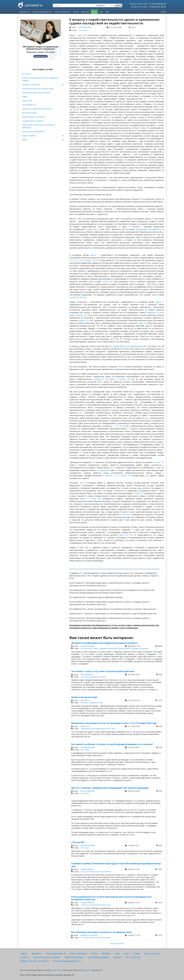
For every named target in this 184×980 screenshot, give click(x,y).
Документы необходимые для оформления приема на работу (104, 643)
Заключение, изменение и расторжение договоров (38, 126)
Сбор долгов (27, 101)
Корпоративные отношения (34, 117)
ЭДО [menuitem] (107, 12)
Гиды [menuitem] (101, 12)
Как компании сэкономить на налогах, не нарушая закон (102, 932)
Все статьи (26, 74)
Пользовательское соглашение (46, 957)
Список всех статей (117, 944)
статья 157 (138, 493)
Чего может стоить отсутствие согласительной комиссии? (103, 671)
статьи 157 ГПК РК (127, 535)
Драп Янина (85, 700)
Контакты (24, 957)
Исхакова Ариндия (88, 646)
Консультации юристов (56, 953)
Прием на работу (125, 648)
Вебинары (106, 953)
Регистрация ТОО (29, 105)
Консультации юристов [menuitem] (42, 12)
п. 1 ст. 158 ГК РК (154, 99)
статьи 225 (107, 282)
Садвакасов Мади (87, 869)
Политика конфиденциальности (67, 961)
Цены (117, 953)
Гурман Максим (86, 674)
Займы (25, 97)
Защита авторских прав (84, 697)
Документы (25, 12)
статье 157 (159, 462)
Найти (118, 5)
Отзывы (137, 953)
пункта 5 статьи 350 (90, 499)
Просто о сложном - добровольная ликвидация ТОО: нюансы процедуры (110, 788)
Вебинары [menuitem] (85, 12)
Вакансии (117, 957)
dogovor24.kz (57, 970)
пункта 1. (95, 255)
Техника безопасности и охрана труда (38, 89)
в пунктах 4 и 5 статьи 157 (117, 476)
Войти (163, 12)
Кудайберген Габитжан (89, 935)
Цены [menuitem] (94, 12)
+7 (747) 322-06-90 (157, 7)
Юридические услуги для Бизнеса (34, 961)
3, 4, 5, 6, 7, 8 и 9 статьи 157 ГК (84, 260)
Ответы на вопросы (78, 953)
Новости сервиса (29, 136)
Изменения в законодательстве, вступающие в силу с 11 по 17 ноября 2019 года (114, 723)
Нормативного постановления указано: (130, 346)
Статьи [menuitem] (76, 12)
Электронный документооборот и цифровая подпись (40, 79)
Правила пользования (74, 957)
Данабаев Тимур (85, 27)
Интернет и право (29, 113)
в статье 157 (126, 515)
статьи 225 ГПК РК (77, 297)
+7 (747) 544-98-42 (157, 4)
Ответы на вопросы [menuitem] (62, 12)
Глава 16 (142, 323)
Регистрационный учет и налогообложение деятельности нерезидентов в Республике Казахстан (111, 898)
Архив (25, 140)
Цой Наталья (85, 726)
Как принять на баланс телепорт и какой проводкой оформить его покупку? (112, 744)
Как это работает (133, 957)
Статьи (94, 953)
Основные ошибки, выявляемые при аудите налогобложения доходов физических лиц (116, 865)
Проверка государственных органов (37, 109)
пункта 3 (160, 302)
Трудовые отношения (31, 84)
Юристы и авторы (152, 953)
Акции (126, 953)
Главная (24, 953)
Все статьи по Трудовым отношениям (104, 648)
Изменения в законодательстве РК (36, 93)
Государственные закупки (33, 121)
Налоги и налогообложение (33, 132)
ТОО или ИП (78, 842)
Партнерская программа (98, 957)
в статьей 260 (102, 470)
